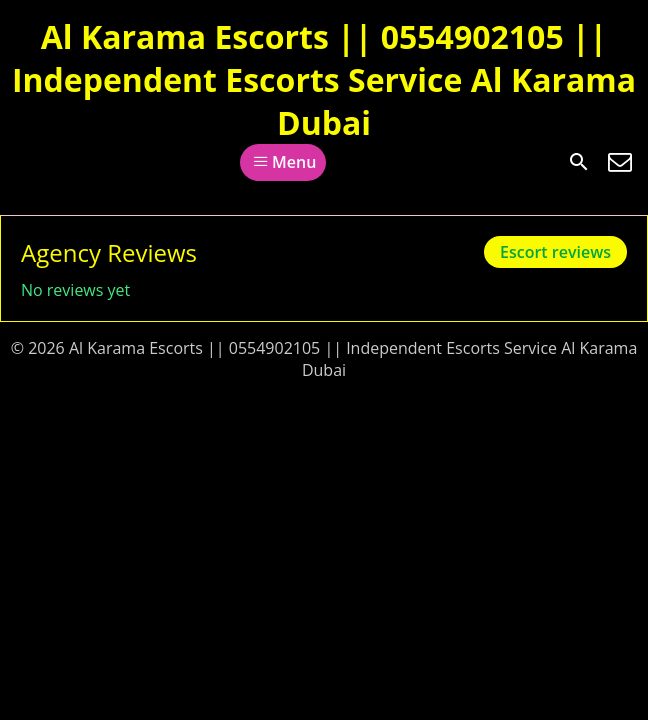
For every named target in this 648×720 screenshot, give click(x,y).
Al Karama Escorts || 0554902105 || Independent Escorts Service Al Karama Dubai (324, 79)
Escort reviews (555, 252)
